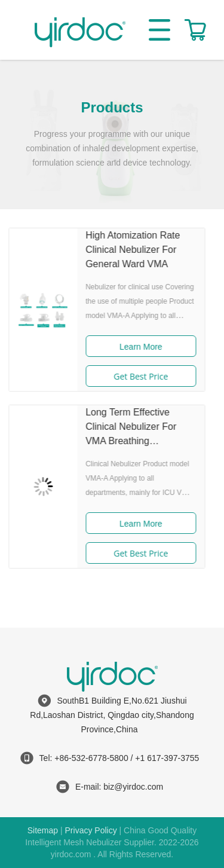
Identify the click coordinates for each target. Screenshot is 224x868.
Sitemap (43, 830)
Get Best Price (132, 376)
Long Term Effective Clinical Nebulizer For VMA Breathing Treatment (122, 428)
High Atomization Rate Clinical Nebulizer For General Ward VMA (124, 250)
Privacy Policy (91, 830)
